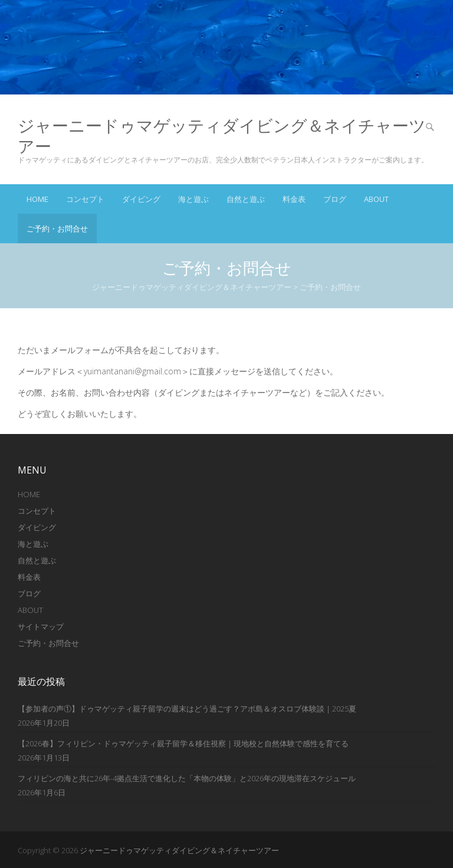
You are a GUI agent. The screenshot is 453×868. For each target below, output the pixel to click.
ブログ (335, 199)
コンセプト (85, 199)
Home (37, 199)
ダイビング (141, 199)
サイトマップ (41, 626)
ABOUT (376, 199)
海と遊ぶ (193, 199)
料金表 (294, 199)
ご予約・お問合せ (57, 229)
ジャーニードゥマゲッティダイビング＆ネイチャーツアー (222, 136)
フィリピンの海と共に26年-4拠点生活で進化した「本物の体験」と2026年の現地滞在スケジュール (187, 778)
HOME (29, 494)
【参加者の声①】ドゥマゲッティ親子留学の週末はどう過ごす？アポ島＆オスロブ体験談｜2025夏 (187, 709)
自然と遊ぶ (246, 199)
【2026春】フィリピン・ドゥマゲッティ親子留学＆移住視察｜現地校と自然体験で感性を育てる (183, 743)
